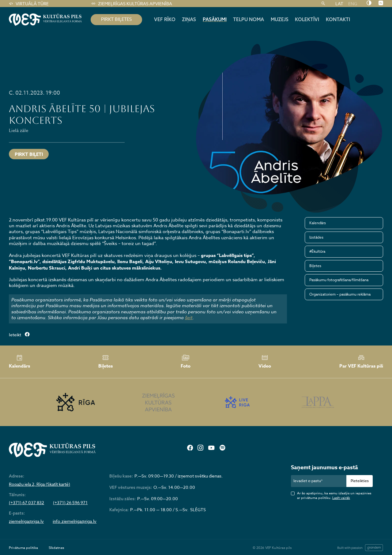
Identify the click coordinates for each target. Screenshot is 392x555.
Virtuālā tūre (29, 4)
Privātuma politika (23, 548)
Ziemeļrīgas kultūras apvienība (132, 4)
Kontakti (338, 19)
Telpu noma (249, 19)
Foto (186, 362)
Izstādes (316, 237)
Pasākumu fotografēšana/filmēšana (339, 280)
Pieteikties (360, 481)
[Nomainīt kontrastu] (369, 3)
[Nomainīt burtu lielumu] (381, 3)
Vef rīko (165, 19)
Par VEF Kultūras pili (361, 362)
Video (265, 362)
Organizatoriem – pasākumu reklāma (340, 294)
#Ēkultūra (317, 251)
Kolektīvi (307, 19)
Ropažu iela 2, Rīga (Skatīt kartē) (40, 484)
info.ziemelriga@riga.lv (75, 521)
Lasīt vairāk (341, 498)
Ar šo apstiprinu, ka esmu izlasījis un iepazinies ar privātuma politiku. (334, 496)
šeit (189, 318)
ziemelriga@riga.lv (26, 521)
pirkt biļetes (116, 19)
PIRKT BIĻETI (29, 154)
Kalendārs (318, 223)
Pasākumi (215, 19)
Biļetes (315, 266)
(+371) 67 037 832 (26, 503)
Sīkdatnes (56, 548)
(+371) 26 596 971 (70, 503)
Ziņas (189, 19)
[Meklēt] (323, 4)
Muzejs (280, 19)
